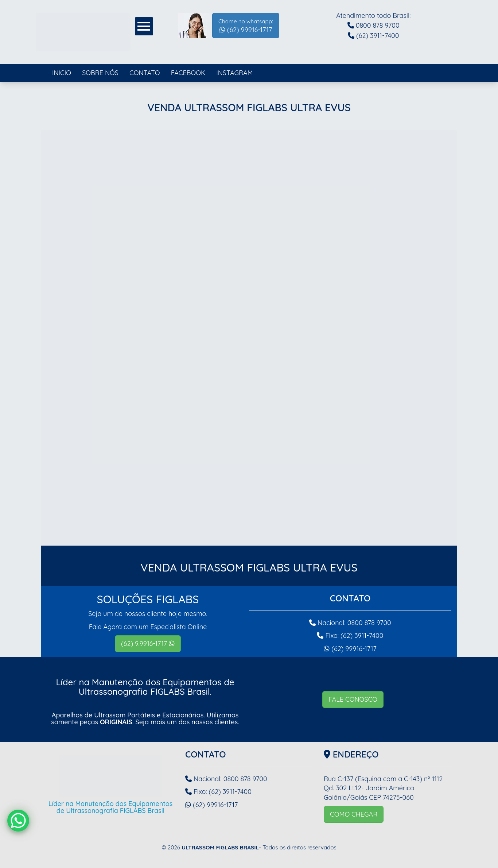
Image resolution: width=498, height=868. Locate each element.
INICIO (62, 73)
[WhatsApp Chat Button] (18, 821)
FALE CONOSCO (353, 699)
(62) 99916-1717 (246, 26)
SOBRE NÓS (100, 73)
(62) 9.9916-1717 (148, 644)
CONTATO (145, 73)
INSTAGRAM (234, 73)
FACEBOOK (188, 73)
